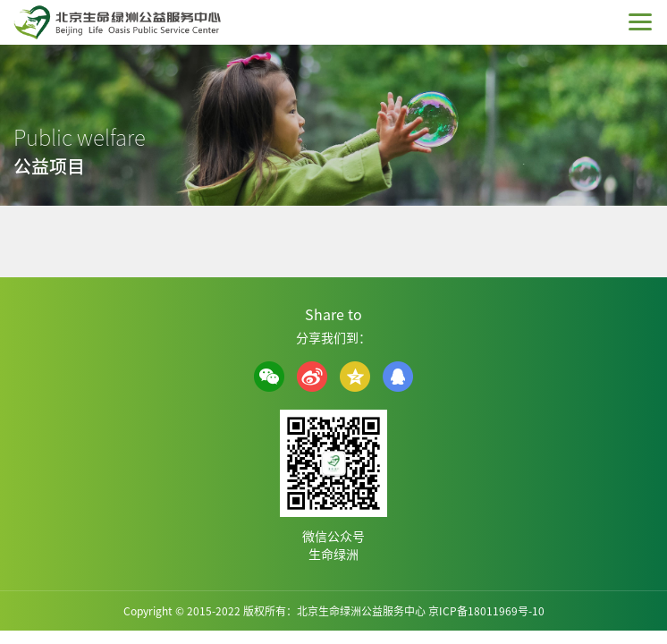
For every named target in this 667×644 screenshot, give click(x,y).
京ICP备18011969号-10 (486, 611)
